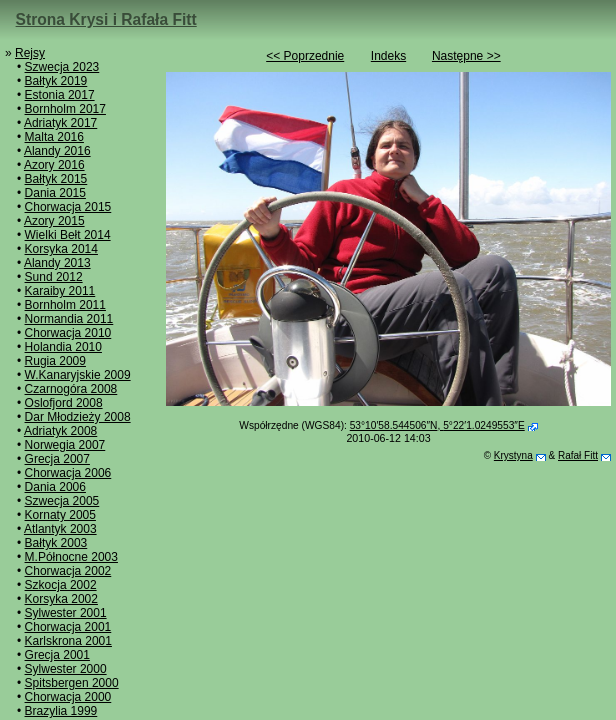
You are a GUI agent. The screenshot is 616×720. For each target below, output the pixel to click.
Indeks (388, 56)
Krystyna (513, 455)
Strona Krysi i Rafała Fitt (106, 19)
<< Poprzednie (305, 56)
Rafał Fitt (578, 455)
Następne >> (466, 56)
